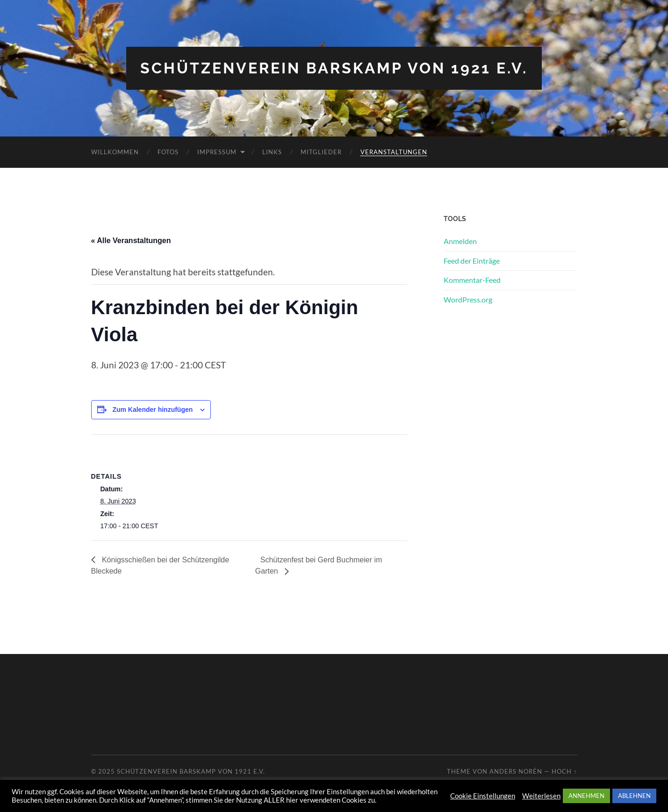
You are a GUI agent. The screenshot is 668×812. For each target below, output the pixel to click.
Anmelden (460, 241)
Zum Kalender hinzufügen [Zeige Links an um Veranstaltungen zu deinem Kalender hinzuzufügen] (152, 410)
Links (272, 152)
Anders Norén (516, 771)
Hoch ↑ (564, 771)
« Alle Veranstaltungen (131, 241)
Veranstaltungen (394, 152)
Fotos (168, 152)
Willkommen (115, 152)
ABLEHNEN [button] (634, 796)
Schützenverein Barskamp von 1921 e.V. (334, 68)
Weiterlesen (541, 796)
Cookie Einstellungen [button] (483, 796)
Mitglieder (321, 152)
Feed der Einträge (472, 261)
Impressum (217, 152)
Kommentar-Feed (472, 280)
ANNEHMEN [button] (586, 796)
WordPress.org (468, 299)
